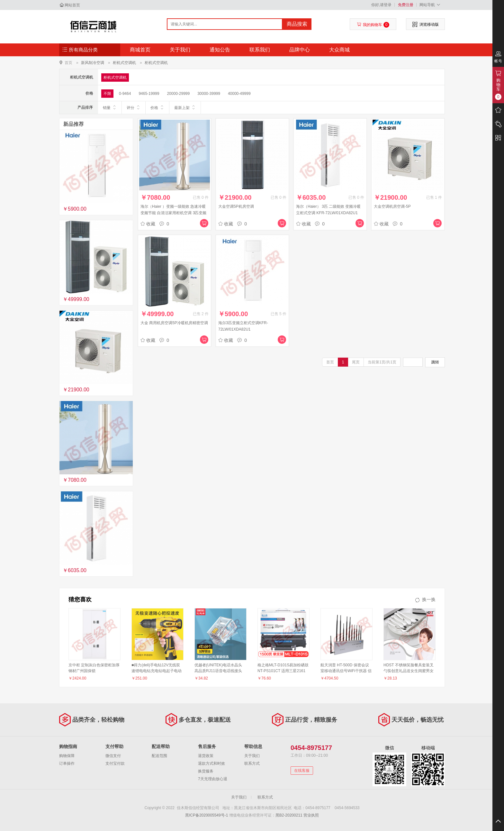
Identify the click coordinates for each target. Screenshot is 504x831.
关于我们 (180, 50)
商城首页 (140, 50)
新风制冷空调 (93, 63)
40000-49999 (239, 94)
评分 (134, 107)
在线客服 (302, 771)
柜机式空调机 (124, 63)
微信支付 (113, 756)
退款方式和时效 (212, 763)
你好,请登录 (381, 5)
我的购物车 (373, 25)
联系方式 (252, 763)
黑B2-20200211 (289, 815)
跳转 (435, 362)
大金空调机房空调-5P (392, 206)
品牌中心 (300, 50)
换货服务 (206, 771)
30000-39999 (209, 94)
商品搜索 (297, 24)
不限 (107, 94)
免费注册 (406, 5)
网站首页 (72, 5)
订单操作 (67, 763)
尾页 (356, 362)
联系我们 (260, 50)
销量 (110, 107)
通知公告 (220, 50)
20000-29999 (178, 94)
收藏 (148, 224)
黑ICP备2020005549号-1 (207, 815)
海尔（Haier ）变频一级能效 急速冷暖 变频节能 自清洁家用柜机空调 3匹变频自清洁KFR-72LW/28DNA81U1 (173, 213)
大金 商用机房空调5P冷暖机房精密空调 (174, 323)
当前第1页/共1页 (382, 362)
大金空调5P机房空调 (236, 206)
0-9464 (125, 94)
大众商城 (339, 50)
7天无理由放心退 (213, 779)
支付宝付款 (115, 763)
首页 (68, 63)
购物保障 (67, 756)
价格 (157, 107)
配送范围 (159, 756)
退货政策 (206, 756)
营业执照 (311, 815)
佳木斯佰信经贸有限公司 (93, 26)
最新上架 (185, 107)
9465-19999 (149, 94)
